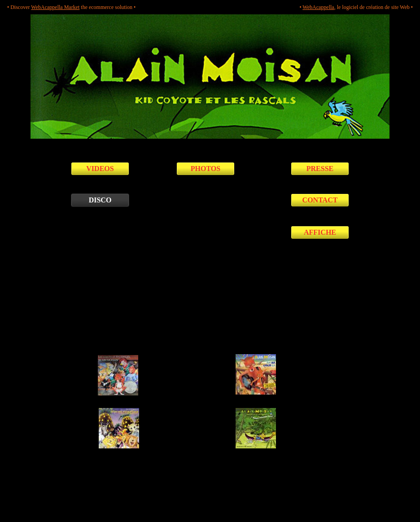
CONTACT (320, 200)
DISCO (100, 200)
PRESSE (320, 169)
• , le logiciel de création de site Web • (356, 7)
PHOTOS (206, 169)
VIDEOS (100, 169)
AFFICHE (320, 232)
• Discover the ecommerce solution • (71, 7)
